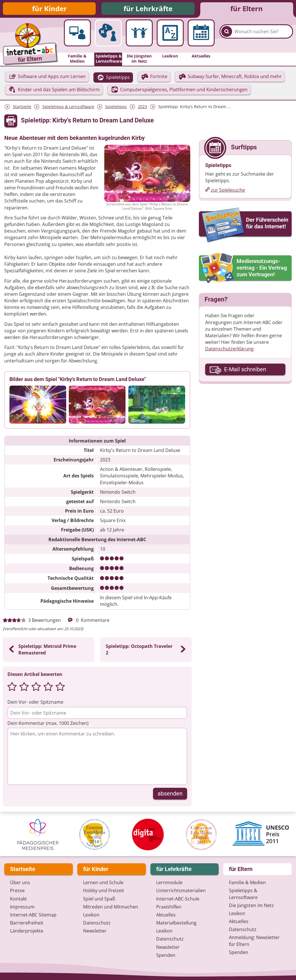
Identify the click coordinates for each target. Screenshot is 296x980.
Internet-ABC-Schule (178, 899)
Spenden (166, 956)
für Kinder (49, 9)
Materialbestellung (176, 924)
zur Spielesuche (228, 192)
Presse (17, 891)
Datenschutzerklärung (229, 350)
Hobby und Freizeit (104, 891)
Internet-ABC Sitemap (33, 916)
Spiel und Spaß (99, 899)
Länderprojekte (27, 932)
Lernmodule (169, 883)
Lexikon (91, 916)
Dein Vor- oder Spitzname (35, 704)
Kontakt (18, 899)
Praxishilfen (169, 908)
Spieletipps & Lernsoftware (68, 108)
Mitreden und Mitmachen (111, 908)
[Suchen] (227, 37)
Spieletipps (116, 108)
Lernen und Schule (103, 883)
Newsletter (95, 932)
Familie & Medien (247, 883)
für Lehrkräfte (148, 9)
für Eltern (247, 9)
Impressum (22, 908)
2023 (142, 108)
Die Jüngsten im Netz (251, 906)
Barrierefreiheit (27, 924)
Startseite (22, 108)
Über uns (20, 883)
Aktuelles (166, 916)
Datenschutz (97, 924)
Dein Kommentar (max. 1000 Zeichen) (48, 725)
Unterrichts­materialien (181, 891)
